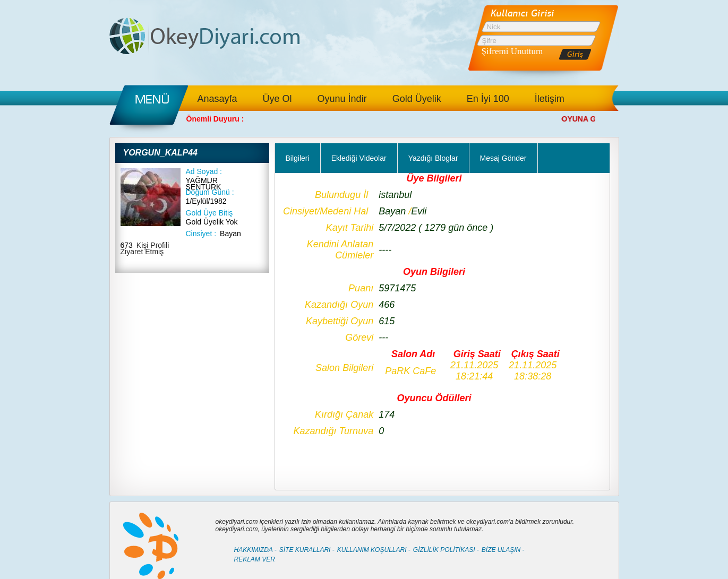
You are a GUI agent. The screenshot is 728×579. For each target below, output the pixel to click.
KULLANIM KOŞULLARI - (374, 550)
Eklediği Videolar (359, 158)
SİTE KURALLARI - (307, 550)
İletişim (550, 99)
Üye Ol (277, 99)
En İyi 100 (488, 99)
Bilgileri (298, 158)
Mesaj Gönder (503, 158)
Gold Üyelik (417, 99)
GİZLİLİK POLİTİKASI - (446, 550)
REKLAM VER (255, 559)
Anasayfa (217, 99)
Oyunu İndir (342, 99)
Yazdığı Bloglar (433, 158)
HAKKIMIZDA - (255, 550)
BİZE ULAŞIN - (503, 550)
